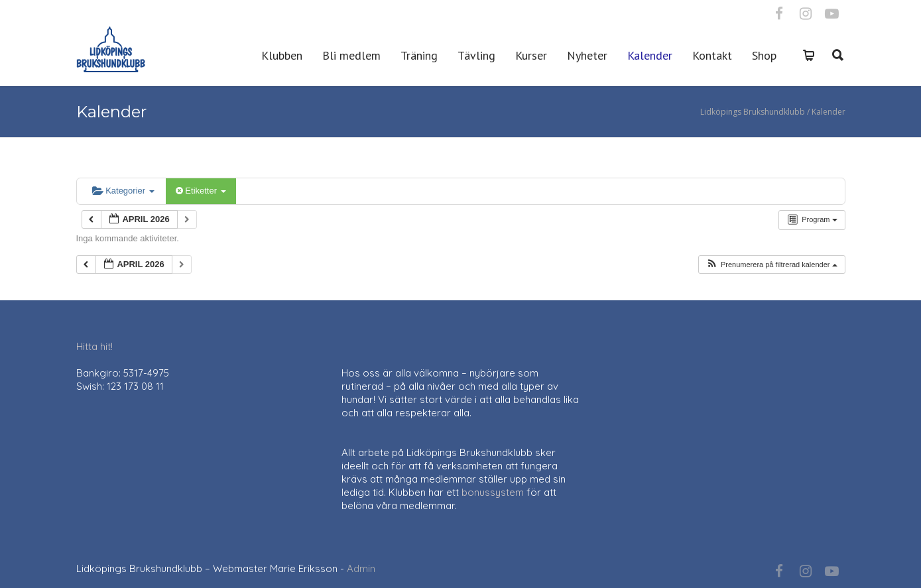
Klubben (282, 55)
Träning (419, 55)
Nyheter (587, 55)
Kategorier (123, 191)
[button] (771, 265)
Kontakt (712, 55)
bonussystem (493, 492)
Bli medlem (351, 55)
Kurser (531, 55)
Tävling (476, 55)
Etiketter (201, 191)
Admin (361, 568)
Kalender (650, 55)
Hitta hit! (94, 346)
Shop (764, 55)
